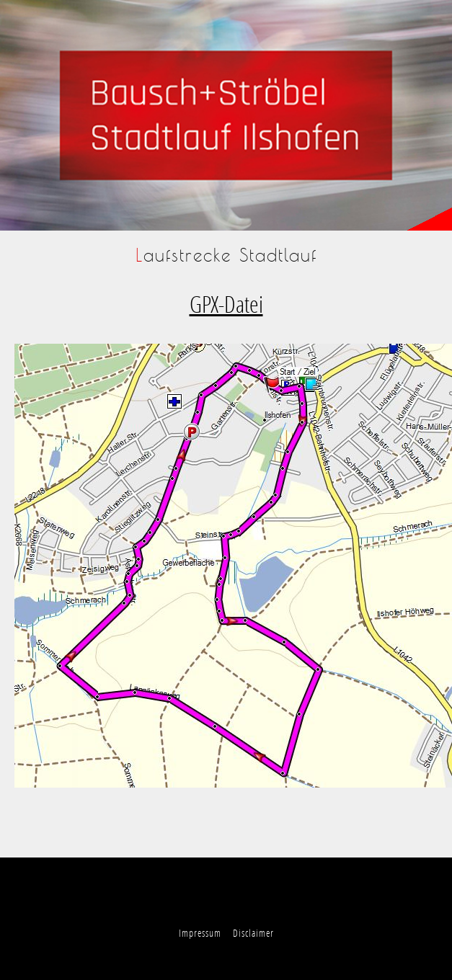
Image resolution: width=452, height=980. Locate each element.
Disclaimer (253, 933)
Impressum (200, 933)
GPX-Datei (226, 304)
